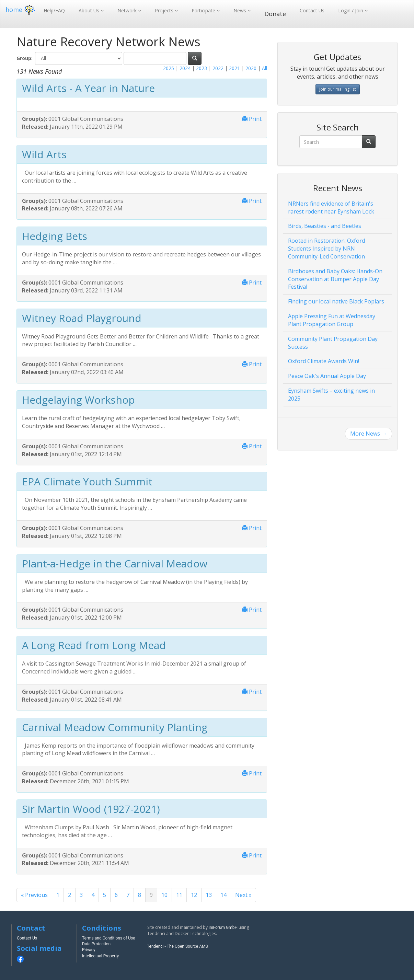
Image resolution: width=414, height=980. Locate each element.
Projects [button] (165, 10)
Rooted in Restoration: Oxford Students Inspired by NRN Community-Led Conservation (326, 249)
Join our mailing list (338, 89)
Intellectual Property (100, 956)
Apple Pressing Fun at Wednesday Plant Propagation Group (332, 320)
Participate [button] (204, 10)
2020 (251, 68)
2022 (218, 68)
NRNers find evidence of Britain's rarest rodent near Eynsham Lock (331, 207)
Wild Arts (44, 154)
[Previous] (34, 895)
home (21, 10)
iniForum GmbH (223, 927)
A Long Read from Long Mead (94, 645)
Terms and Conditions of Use (108, 938)
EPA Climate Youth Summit (87, 481)
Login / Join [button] (351, 10)
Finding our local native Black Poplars (336, 301)
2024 (185, 68)
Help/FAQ (54, 10)
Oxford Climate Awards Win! (324, 361)
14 (223, 895)
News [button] (240, 10)
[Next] (243, 895)
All (264, 68)
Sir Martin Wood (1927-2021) (91, 809)
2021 (234, 68)
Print (252, 119)
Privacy (89, 950)
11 (179, 895)
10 (164, 895)
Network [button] (128, 10)
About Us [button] (90, 10)
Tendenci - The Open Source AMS (177, 946)
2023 (202, 68)
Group (24, 58)
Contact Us (312, 10)
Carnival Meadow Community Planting (115, 727)
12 (194, 895)
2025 (169, 68)
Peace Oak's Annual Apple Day (327, 376)
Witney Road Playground (82, 318)
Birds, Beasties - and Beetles (325, 226)
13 (209, 895)
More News (369, 434)
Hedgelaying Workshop (78, 400)
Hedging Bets (55, 236)
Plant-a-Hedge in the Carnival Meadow (115, 563)
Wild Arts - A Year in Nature (88, 88)
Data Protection (96, 944)
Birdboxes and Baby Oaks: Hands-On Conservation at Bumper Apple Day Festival (335, 279)
